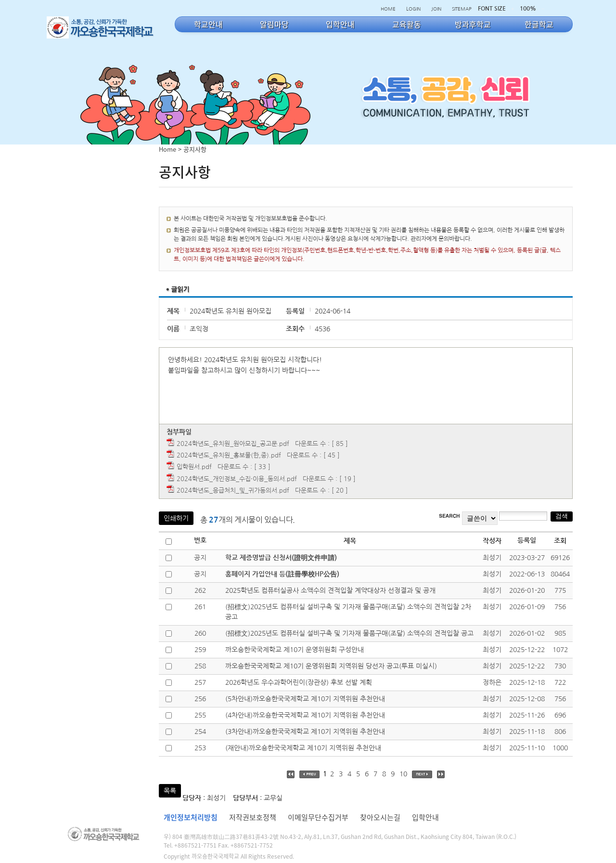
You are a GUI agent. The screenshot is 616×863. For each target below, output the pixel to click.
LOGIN (413, 9)
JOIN (436, 9)
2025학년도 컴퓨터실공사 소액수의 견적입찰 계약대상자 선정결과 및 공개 (330, 590)
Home (167, 149)
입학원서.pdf (194, 467)
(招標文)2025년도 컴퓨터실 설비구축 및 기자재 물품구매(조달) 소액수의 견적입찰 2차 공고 (348, 612)
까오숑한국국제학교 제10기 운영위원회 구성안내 (295, 650)
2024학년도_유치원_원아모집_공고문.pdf (233, 444)
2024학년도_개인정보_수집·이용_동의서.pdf (237, 479)
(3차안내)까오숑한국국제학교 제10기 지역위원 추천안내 (305, 732)
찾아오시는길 (380, 817)
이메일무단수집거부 (318, 817)
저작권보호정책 (253, 817)
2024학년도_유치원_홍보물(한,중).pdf (229, 455)
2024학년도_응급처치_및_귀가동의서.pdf (233, 490)
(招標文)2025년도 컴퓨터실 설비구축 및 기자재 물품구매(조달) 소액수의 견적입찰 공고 (349, 633)
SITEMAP (462, 9)
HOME (388, 9)
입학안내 (425, 817)
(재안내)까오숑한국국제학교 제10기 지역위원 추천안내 (303, 748)
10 (403, 774)
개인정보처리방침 (191, 817)
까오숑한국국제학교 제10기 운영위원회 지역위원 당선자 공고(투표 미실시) (331, 666)
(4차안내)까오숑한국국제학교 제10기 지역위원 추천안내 (305, 715)
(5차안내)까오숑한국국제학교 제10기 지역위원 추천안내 (305, 699)
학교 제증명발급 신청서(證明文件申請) (281, 558)
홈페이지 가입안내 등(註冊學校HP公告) (282, 574)
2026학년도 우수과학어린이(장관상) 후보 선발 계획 (299, 682)
